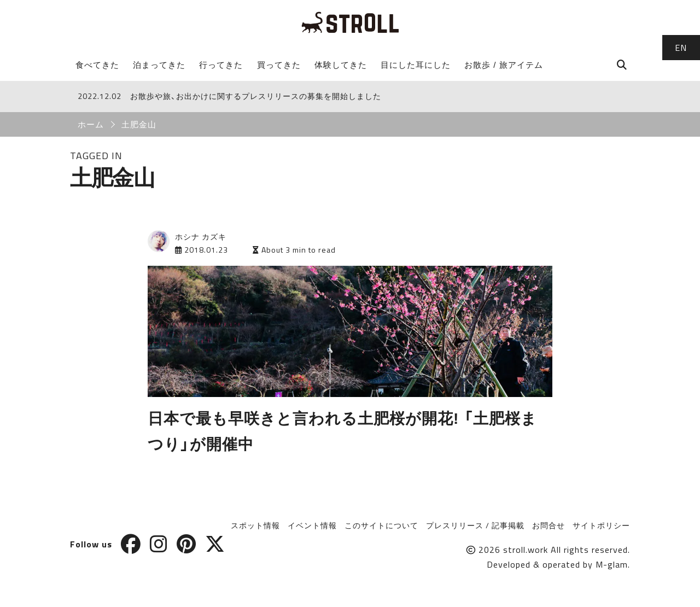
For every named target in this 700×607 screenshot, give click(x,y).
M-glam (612, 564)
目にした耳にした (416, 65)
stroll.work (526, 550)
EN (681, 48)
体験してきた (341, 65)
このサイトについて (381, 525)
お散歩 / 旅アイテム (504, 65)
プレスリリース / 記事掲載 (475, 525)
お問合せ (549, 525)
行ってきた (221, 65)
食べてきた (97, 65)
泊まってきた (159, 65)
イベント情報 (312, 525)
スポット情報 (255, 525)
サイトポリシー (601, 525)
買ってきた (279, 65)
